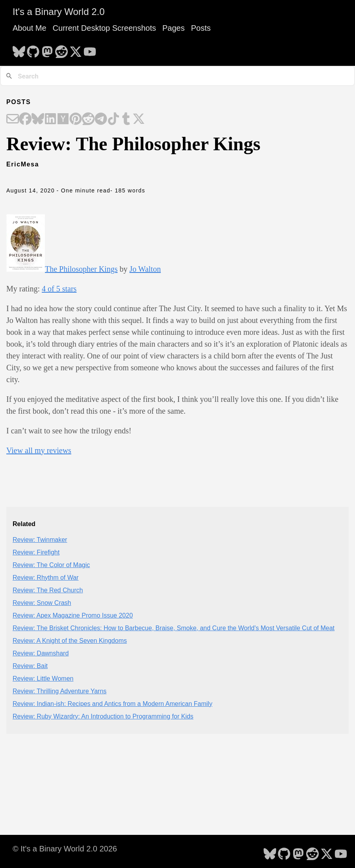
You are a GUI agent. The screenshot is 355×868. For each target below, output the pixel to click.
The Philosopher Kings (81, 269)
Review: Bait (30, 666)
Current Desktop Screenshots (104, 28)
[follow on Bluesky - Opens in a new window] (19, 49)
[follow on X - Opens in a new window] (76, 49)
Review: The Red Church (48, 590)
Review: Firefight (36, 552)
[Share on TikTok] (113, 119)
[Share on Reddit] (88, 119)
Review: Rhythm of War (46, 578)
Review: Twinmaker (40, 540)
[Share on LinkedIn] (50, 119)
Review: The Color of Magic (51, 565)
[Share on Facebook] (25, 119)
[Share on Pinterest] (76, 119)
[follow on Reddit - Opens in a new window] (61, 49)
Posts (201, 28)
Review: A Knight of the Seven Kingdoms (70, 641)
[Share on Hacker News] (63, 119)
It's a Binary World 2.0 (59, 12)
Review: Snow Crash (42, 603)
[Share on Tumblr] (126, 119)
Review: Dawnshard (41, 653)
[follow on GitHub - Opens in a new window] (33, 49)
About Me (30, 28)
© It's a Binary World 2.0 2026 (65, 849)
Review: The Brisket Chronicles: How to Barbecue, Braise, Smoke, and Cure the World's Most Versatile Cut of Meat (174, 628)
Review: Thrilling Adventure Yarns (59, 691)
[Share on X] (139, 119)
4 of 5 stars (59, 289)
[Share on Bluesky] (38, 119)
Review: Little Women (43, 679)
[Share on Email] (13, 119)
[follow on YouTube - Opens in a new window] (90, 49)
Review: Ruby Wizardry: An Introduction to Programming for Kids (103, 716)
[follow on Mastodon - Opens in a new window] (47, 49)
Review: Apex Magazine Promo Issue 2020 (73, 615)
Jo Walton (145, 269)
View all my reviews (39, 450)
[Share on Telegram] (101, 119)
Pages (174, 28)
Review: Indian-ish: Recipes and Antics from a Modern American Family (112, 704)
